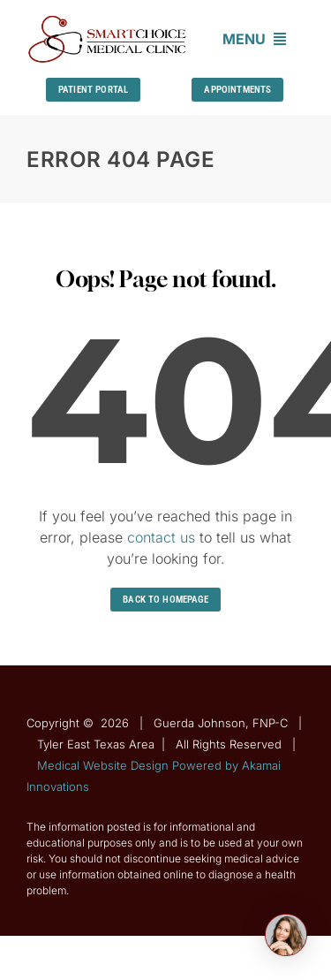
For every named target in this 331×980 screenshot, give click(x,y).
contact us (161, 537)
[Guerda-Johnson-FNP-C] (108, 20)
